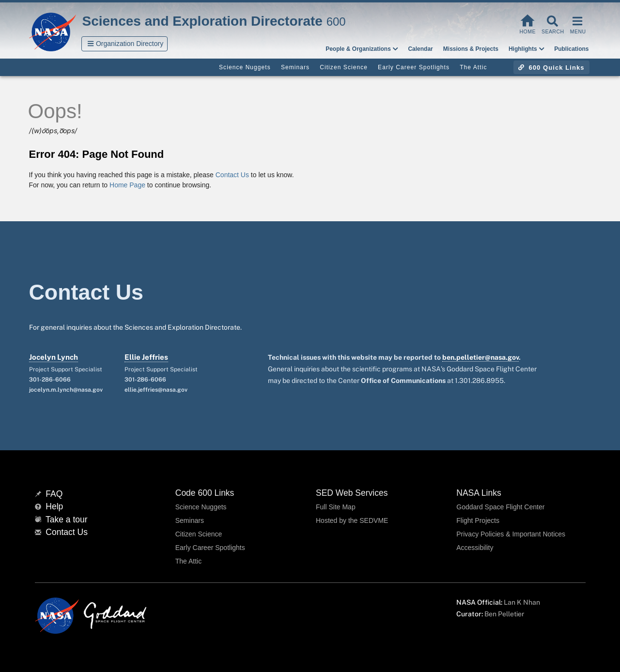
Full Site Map (336, 507)
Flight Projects (478, 520)
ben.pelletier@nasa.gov (480, 357)
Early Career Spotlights (210, 548)
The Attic (188, 561)
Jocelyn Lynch (54, 357)
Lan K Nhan (522, 602)
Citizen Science (199, 534)
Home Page (127, 185)
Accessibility (475, 548)
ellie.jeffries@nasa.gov (156, 390)
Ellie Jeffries (146, 357)
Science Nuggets (201, 507)
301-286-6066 (50, 380)
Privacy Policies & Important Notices (511, 534)
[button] (125, 44)
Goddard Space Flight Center (500, 507)
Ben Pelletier (504, 614)
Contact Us (232, 175)
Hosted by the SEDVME (352, 520)
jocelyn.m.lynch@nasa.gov (66, 390)
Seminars (190, 520)
